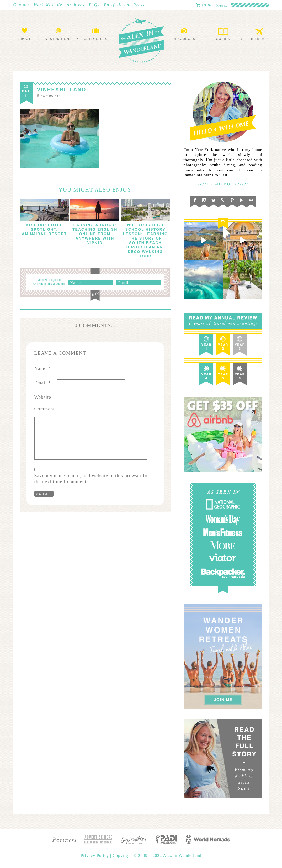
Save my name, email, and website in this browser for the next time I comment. (92, 479)
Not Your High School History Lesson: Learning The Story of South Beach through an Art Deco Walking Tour (145, 240)
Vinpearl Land (62, 89)
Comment (45, 409)
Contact (22, 5)
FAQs (94, 5)
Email (43, 383)
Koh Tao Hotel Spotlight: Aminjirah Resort (44, 229)
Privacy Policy (95, 856)
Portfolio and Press (124, 5)
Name (42, 368)
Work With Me (48, 5)
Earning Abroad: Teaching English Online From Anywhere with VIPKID (95, 234)
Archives (76, 5)
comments (49, 96)
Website (43, 397)
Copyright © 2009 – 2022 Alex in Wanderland (157, 856)
